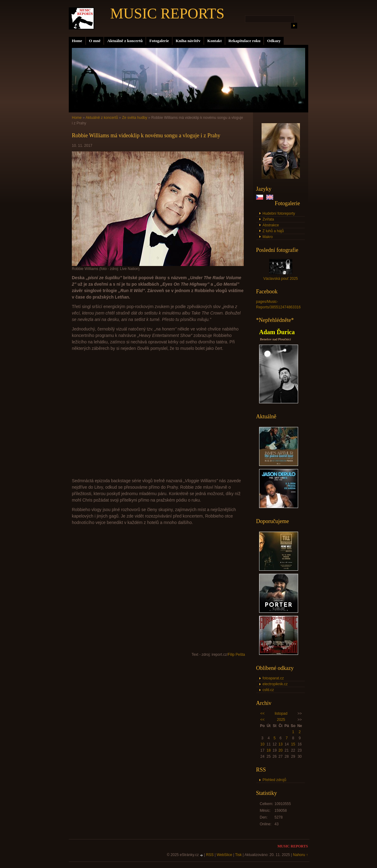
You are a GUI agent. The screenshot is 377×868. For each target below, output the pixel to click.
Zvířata (268, 219)
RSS (210, 855)
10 (262, 744)
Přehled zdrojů (274, 780)
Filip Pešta (236, 655)
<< (262, 714)
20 (280, 750)
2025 (281, 720)
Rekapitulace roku (244, 41)
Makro (268, 237)
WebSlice (224, 855)
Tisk (239, 855)
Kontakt (214, 41)
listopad (281, 714)
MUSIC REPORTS (167, 13)
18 (268, 750)
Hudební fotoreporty (279, 213)
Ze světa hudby (134, 118)
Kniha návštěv (188, 41)
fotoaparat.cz (273, 678)
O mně (95, 41)
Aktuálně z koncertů (125, 41)
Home (77, 41)
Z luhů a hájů (273, 231)
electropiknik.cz (275, 684)
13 (280, 744)
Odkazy (274, 41)
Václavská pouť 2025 (281, 279)
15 (293, 744)
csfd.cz (268, 690)
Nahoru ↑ (300, 855)
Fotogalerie (159, 41)
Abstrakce (271, 225)
